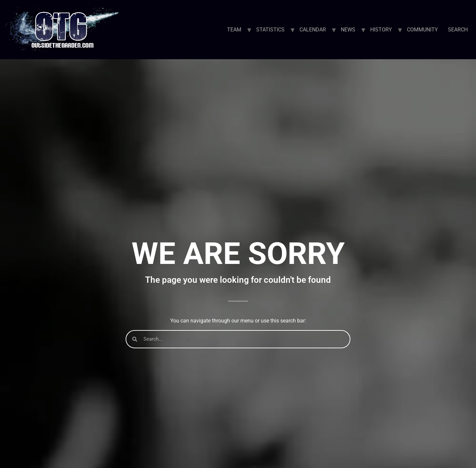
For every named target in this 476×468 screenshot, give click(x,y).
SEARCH (458, 30)
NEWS (348, 30)
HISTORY (381, 30)
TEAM (234, 30)
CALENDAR (313, 30)
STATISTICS (270, 30)
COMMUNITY (422, 30)
